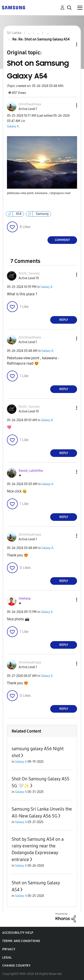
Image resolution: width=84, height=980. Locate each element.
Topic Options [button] (69, 44)
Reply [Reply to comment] (64, 320)
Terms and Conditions (21, 941)
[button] (69, 105)
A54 (19, 214)
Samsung (42, 214)
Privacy (9, 949)
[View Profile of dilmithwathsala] (30, 104)
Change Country (16, 966)
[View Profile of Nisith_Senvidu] (29, 274)
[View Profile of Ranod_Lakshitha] (31, 471)
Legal (7, 958)
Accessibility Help (18, 933)
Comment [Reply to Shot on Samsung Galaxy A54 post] (62, 240)
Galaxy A (13, 126)
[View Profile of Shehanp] (25, 599)
